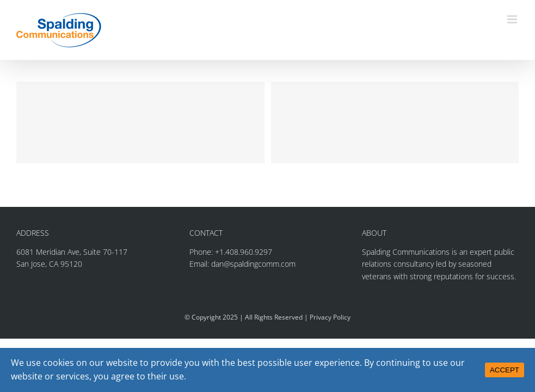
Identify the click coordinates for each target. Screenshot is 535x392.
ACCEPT (505, 370)
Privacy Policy (330, 317)
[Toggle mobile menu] (513, 19)
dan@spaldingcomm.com (253, 264)
